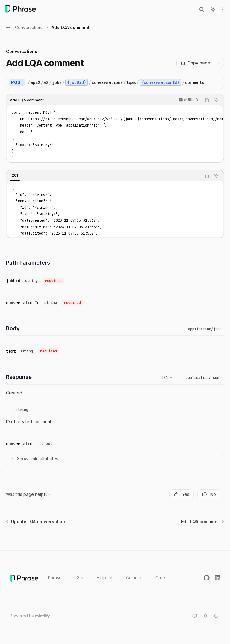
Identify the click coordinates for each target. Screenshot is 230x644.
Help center (107, 578)
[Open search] (202, 10)
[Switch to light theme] (205, 616)
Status (82, 578)
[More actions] (222, 10)
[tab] (15, 175)
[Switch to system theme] (195, 616)
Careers (162, 578)
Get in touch (136, 578)
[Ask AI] (216, 100)
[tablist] (104, 176)
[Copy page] (195, 63)
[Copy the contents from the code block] (207, 100)
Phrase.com (58, 578)
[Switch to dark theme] (216, 616)
